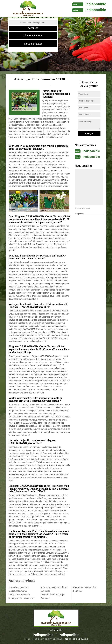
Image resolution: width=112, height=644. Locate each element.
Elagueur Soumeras (18, 591)
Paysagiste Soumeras (19, 587)
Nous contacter (33, 44)
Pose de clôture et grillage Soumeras (53, 596)
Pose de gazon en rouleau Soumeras (85, 589)
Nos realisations (33, 35)
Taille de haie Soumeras (19, 595)
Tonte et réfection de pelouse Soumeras (54, 589)
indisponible (96, 4)
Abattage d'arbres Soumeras (22, 598)
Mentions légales (77, 639)
